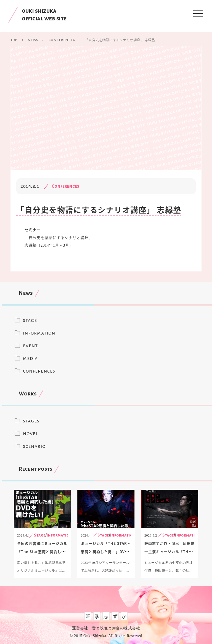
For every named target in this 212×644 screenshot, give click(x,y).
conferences (39, 371)
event (30, 346)
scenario (34, 446)
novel (31, 433)
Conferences (66, 186)
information (39, 333)
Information (59, 535)
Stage (40, 535)
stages (31, 421)
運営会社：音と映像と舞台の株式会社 (106, 628)
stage (30, 320)
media (30, 358)
